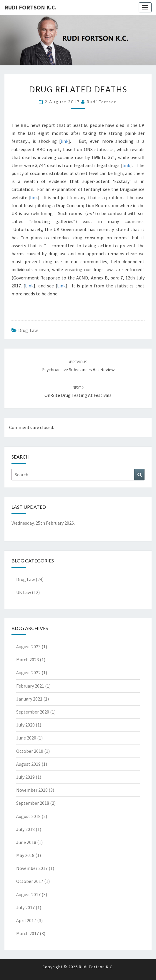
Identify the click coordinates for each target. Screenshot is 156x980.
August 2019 (28, 764)
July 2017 (25, 907)
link (64, 141)
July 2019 (25, 777)
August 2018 (28, 816)
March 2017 (28, 933)
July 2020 (25, 725)
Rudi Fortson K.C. (30, 7)
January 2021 (29, 699)
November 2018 (32, 790)
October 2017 (30, 881)
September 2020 (33, 712)
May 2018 (25, 855)
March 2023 (28, 660)
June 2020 (26, 738)
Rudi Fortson (102, 102)
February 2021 (30, 686)
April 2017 (26, 920)
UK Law (24, 592)
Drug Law (28, 330)
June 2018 (26, 842)
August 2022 (28, 673)
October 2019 (30, 751)
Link (29, 286)
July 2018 (25, 829)
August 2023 (28, 647)
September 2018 (33, 803)
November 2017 (32, 868)
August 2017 (28, 894)
